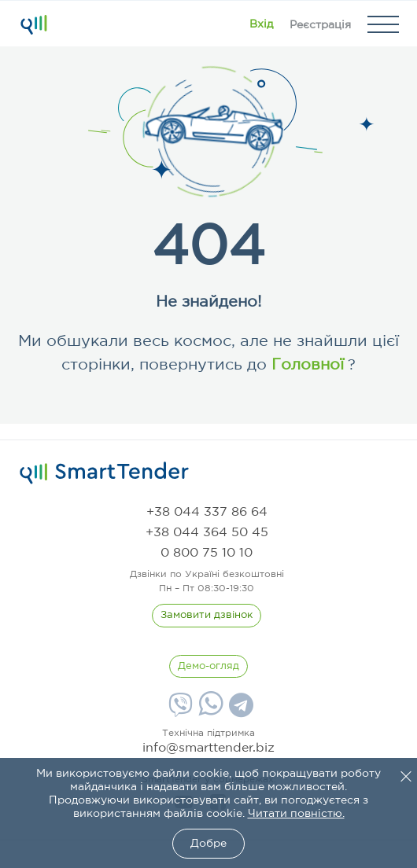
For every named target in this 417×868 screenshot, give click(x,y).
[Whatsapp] (209, 712)
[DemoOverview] (208, 667)
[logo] (104, 473)
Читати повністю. (296, 814)
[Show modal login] (261, 24)
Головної (305, 365)
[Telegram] (239, 711)
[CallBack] (207, 616)
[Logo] (33, 24)
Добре (208, 844)
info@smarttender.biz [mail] (208, 748)
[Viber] (179, 711)
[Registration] (320, 24)
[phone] (207, 512)
